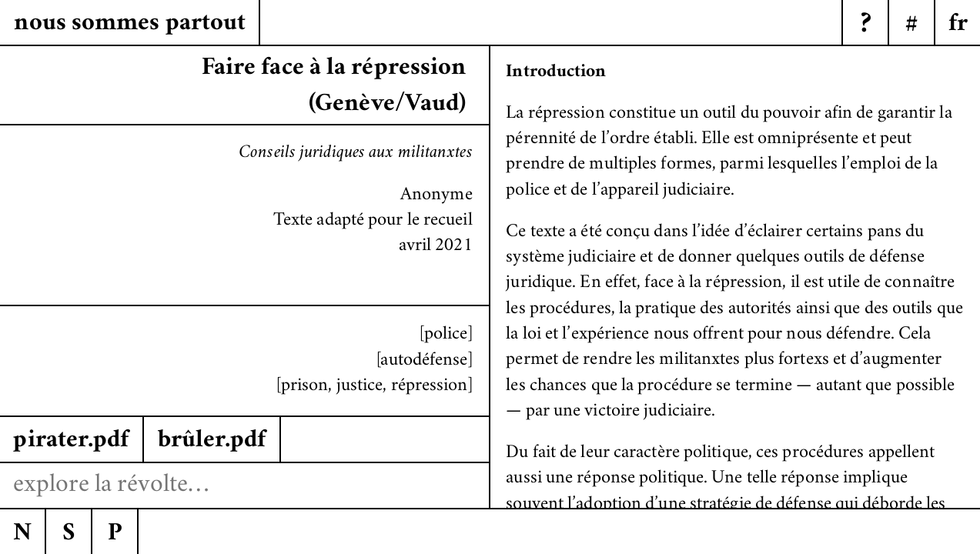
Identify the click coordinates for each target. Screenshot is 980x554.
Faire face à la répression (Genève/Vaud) (334, 87)
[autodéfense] (424, 361)
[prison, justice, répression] (375, 387)
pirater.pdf (71, 441)
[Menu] (957, 23)
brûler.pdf (212, 441)
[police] (446, 335)
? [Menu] (866, 26)
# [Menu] (911, 26)
